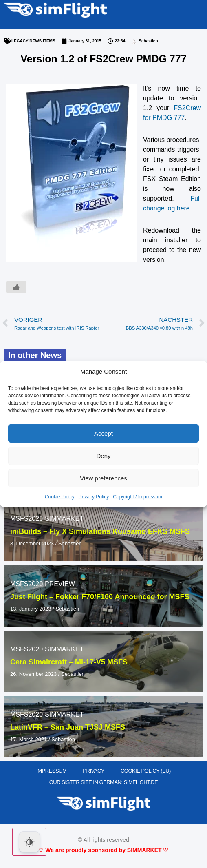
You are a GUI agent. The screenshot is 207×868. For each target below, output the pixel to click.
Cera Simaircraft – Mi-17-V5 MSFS (69, 662)
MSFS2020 (26, 519)
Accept (103, 433)
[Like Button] (16, 287)
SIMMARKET (64, 519)
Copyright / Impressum (138, 497)
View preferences (103, 478)
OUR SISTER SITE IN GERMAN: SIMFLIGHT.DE (104, 782)
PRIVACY (94, 771)
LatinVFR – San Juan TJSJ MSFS (68, 727)
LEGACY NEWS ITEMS (33, 41)
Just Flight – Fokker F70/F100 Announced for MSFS (100, 597)
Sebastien (70, 544)
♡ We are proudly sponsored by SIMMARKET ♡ (103, 850)
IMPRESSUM (51, 771)
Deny (103, 456)
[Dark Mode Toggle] (29, 842)
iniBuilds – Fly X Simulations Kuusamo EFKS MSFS (100, 531)
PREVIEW (60, 584)
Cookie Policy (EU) (146, 771)
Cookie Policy (60, 497)
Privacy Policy (94, 497)
